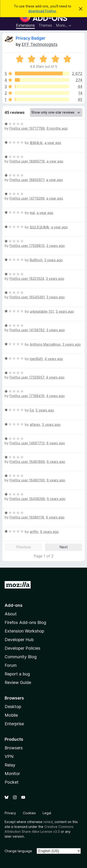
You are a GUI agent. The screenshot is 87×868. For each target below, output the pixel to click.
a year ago (53, 143)
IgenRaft (36, 359)
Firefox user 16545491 (27, 297)
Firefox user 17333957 (27, 377)
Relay (10, 765)
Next (64, 547)
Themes (45, 25)
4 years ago (54, 359)
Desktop (13, 707)
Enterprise (14, 724)
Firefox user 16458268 (27, 499)
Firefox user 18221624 (27, 278)
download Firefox (42, 11)
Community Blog (21, 657)
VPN (9, 756)
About (11, 614)
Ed (32, 410)
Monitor (12, 774)
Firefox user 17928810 (27, 246)
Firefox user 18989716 (27, 161)
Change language (18, 851)
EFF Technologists (40, 44)
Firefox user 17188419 (27, 396)
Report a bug (17, 674)
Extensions (25, 25)
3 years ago (55, 278)
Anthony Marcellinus (45, 344)
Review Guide (18, 682)
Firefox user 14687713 (27, 443)
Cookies (29, 813)
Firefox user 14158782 (27, 330)
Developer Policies (23, 648)
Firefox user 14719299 (27, 198)
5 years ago (45, 410)
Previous (24, 547)
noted (48, 822)
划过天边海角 (39, 227)
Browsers (14, 748)
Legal (47, 813)
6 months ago (57, 128)
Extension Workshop (24, 631)
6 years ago (56, 443)
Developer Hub (19, 640)
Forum (11, 665)
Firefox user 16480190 (27, 480)
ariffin (34, 532)
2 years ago (56, 246)
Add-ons (14, 605)
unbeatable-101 (42, 311)
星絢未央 (36, 143)
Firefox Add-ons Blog (25, 622)
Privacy (10, 813)
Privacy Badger (31, 38)
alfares (35, 424)
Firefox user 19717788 (27, 128)
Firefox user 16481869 (27, 462)
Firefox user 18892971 (27, 180)
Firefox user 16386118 (27, 517)
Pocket (12, 782)
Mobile (11, 715)
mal (32, 213)
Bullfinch (36, 260)
